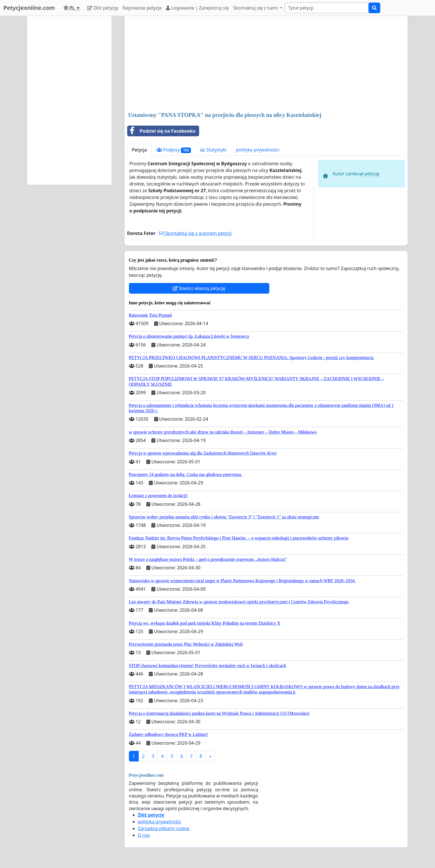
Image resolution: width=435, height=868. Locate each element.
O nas (144, 835)
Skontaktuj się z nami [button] (256, 8)
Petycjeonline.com (29, 8)
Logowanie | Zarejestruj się (197, 8)
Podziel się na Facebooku (161, 131)
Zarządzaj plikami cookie (164, 828)
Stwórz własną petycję (199, 288)
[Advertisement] (266, 64)
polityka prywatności (258, 150)
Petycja (139, 150)
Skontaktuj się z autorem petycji (195, 233)
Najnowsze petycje (142, 8)
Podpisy (174, 150)
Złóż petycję (103, 8)
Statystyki (213, 150)
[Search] (327, 8)
